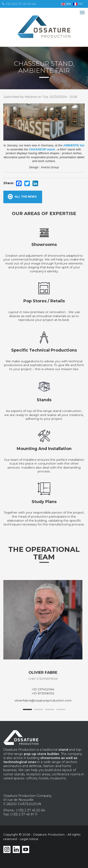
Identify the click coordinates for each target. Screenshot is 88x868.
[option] (43, 641)
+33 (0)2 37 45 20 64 (19, 4)
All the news (26, 197)
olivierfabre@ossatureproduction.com (43, 700)
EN (66, 4)
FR (78, 4)
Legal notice (29, 839)
